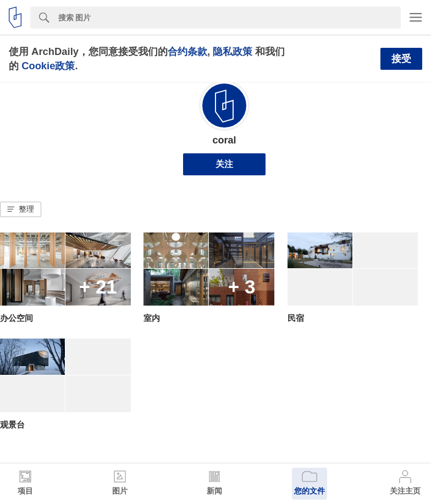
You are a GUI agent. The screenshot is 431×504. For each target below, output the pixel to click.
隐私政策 (233, 51)
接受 (401, 59)
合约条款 (187, 51)
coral (224, 140)
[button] (21, 209)
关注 (224, 164)
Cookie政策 (48, 66)
